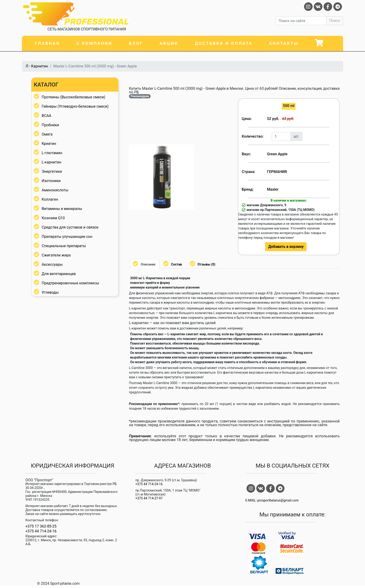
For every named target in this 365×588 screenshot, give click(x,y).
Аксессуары (52, 264)
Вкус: (247, 154)
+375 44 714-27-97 (149, 498)
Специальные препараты (64, 246)
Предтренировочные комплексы (70, 283)
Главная (47, 43)
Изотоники (51, 181)
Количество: (253, 136)
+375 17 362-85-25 (41, 526)
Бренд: (248, 189)
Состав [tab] (177, 264)
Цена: (247, 119)
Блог (136, 43)
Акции (169, 43)
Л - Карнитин (37, 66)
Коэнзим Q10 (53, 218)
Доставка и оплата (224, 43)
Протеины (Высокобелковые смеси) (73, 97)
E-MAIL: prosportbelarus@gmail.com (272, 501)
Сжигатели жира (56, 255)
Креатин (49, 144)
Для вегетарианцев (59, 274)
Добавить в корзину (286, 247)
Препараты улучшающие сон (67, 237)
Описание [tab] (148, 264)
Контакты (284, 43)
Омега (47, 134)
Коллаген (50, 199)
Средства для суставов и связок (70, 227)
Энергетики (52, 171)
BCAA (46, 116)
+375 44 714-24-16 (41, 531)
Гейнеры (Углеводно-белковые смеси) (75, 106)
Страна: (249, 172)
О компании (94, 43)
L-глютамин (52, 153)
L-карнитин (51, 162)
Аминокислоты (55, 190)
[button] (190, 149)
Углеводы (50, 292)
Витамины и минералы (62, 209)
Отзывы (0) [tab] (206, 264)
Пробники (50, 125)
